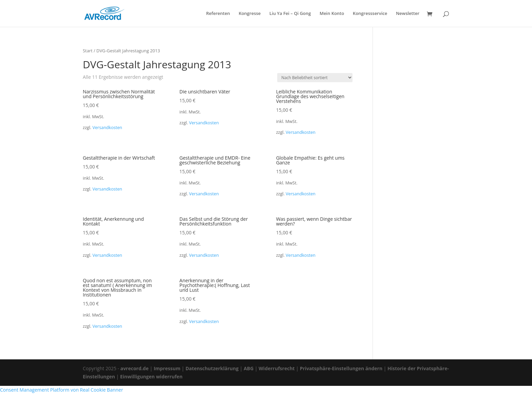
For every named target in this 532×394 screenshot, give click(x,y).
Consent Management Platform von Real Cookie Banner (62, 390)
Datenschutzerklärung (212, 368)
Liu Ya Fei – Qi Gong (290, 14)
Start (88, 51)
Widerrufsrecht (277, 368)
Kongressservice (370, 14)
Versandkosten (107, 128)
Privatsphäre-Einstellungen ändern (341, 368)
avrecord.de (135, 368)
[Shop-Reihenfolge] (315, 78)
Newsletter (408, 14)
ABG (249, 368)
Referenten (218, 14)
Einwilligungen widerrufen (151, 377)
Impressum (167, 368)
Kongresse (250, 14)
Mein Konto (332, 14)
